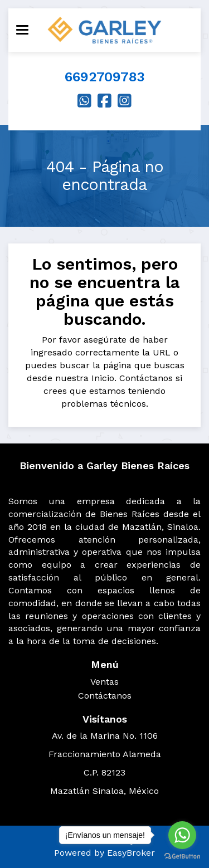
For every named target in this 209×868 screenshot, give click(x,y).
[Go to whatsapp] (182, 835)
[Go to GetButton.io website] (182, 857)
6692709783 (105, 77)
